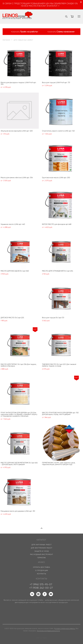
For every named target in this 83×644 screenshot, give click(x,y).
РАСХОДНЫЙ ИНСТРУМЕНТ (42, 554)
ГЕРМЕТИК (42, 558)
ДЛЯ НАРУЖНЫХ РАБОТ (42, 545)
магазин (6, 40)
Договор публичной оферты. (65, 628)
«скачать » (25, 32)
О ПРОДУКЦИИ (42, 570)
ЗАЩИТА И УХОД (42, 551)
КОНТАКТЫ (42, 574)
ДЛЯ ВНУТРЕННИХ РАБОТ (42, 548)
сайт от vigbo (41, 638)
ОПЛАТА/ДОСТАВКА (42, 567)
